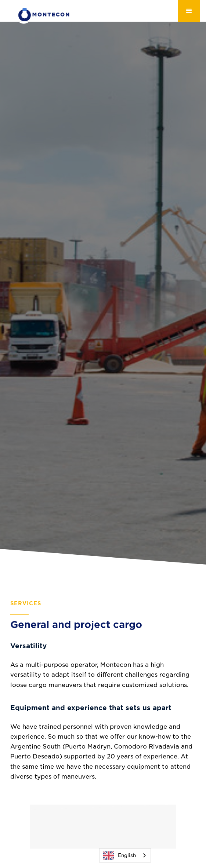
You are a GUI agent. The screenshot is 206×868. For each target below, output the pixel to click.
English (120, 856)
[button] (189, 11)
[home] (38, 14)
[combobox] (125, 855)
